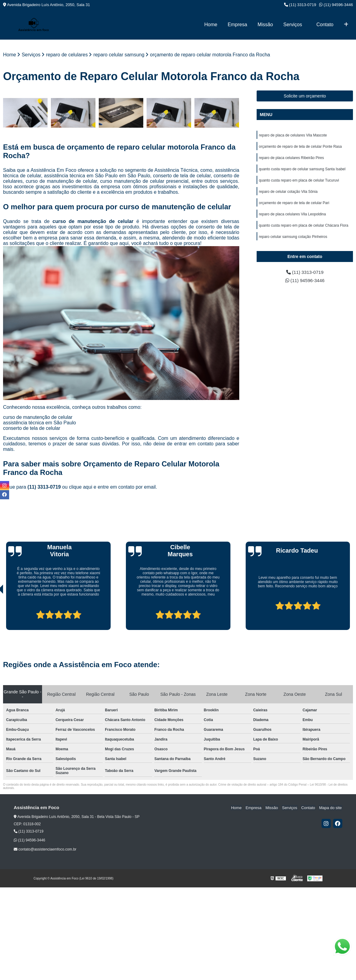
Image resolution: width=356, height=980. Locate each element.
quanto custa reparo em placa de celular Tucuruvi (299, 182)
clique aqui (81, 487)
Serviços (293, 25)
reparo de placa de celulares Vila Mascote (293, 135)
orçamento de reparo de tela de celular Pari (294, 205)
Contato (325, 25)
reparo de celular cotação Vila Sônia (288, 193)
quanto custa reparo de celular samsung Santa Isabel (302, 170)
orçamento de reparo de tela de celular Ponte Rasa (300, 147)
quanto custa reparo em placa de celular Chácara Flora (304, 228)
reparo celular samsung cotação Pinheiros (293, 239)
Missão (265, 25)
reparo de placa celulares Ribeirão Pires (291, 158)
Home (211, 25)
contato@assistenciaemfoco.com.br (45, 850)
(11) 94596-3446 (336, 5)
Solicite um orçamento (305, 96)
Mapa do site (331, 808)
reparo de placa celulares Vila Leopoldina (292, 216)
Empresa (237, 25)
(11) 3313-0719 (300, 5)
